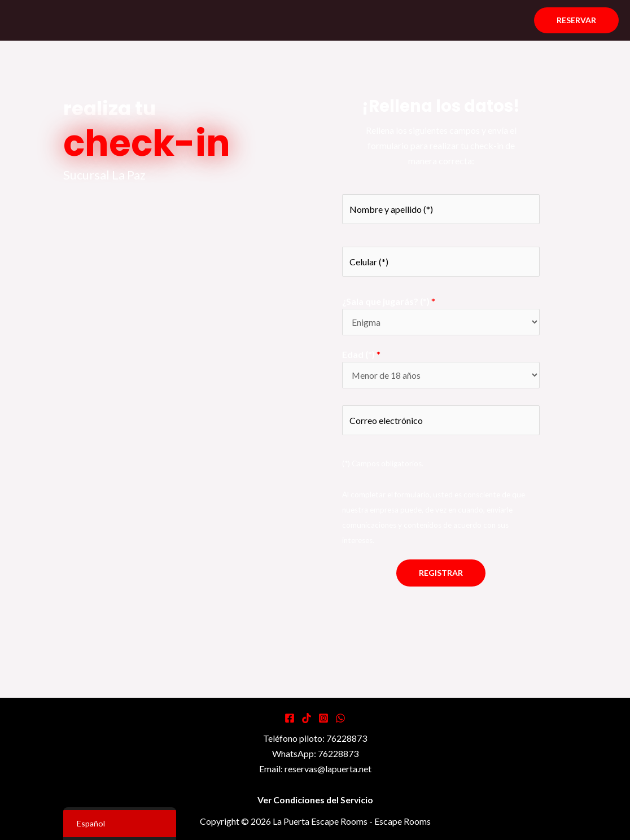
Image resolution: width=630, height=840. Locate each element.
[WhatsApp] (340, 719)
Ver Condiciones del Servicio (315, 800)
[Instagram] (323, 719)
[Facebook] (290, 719)
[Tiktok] (307, 719)
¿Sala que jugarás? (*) (389, 301)
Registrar (441, 573)
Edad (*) (361, 354)
